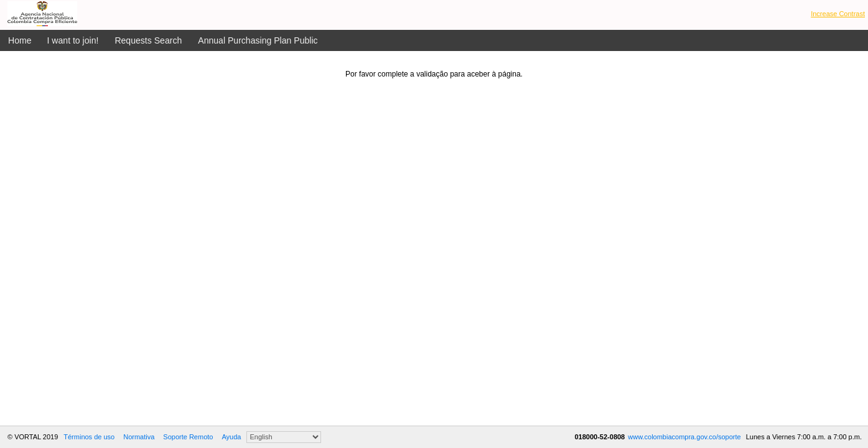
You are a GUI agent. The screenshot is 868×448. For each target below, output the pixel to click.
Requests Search (148, 40)
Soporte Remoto (188, 437)
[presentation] (434, 103)
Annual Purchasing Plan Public (258, 40)
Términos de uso (89, 437)
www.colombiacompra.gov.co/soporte (685, 437)
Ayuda (231, 437)
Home (20, 40)
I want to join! (73, 40)
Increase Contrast (838, 14)
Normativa (139, 437)
